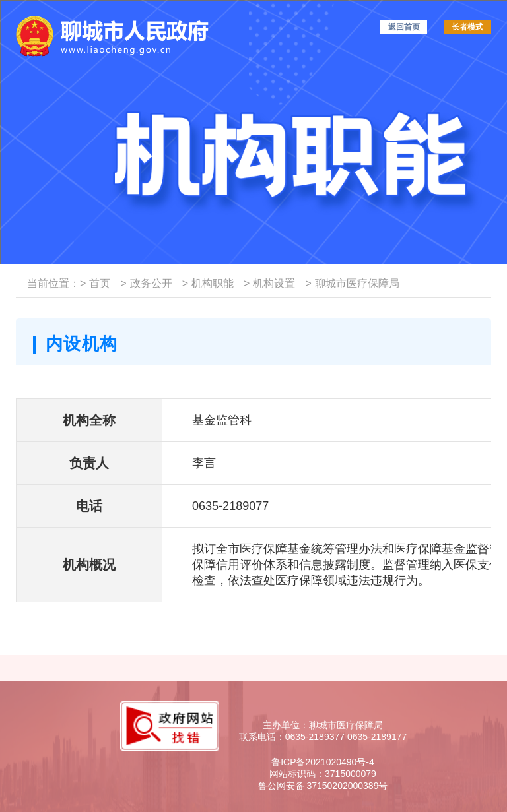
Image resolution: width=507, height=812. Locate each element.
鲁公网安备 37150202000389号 (323, 786)
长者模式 (467, 27)
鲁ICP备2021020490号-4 (323, 762)
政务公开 (146, 283)
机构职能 (208, 283)
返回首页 (404, 27)
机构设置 (269, 283)
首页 (95, 283)
